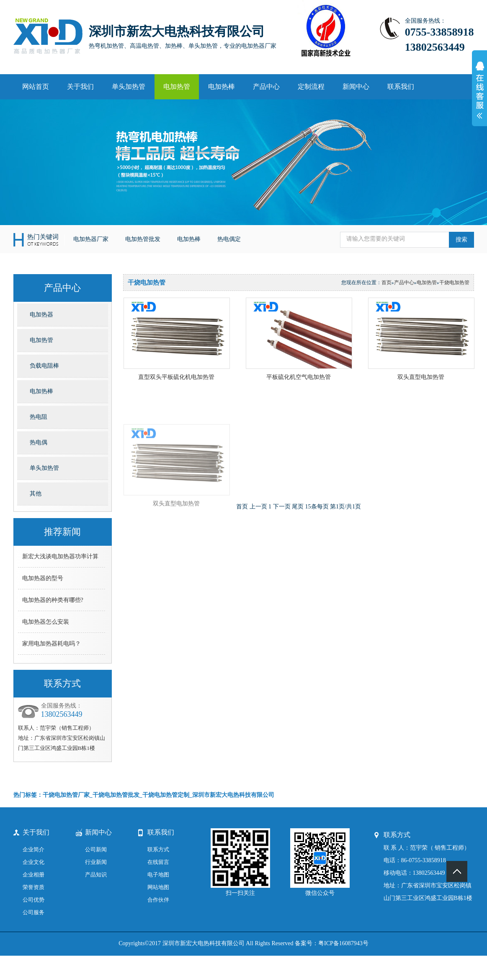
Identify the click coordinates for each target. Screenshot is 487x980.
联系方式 (158, 849)
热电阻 (39, 417)
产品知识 (96, 875)
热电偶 (39, 442)
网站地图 (158, 887)
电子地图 (158, 875)
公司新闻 (96, 849)
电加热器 (41, 315)
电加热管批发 (143, 239)
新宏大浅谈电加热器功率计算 (60, 556)
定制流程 (311, 87)
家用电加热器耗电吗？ (52, 644)
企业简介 (33, 849)
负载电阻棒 (44, 366)
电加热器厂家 (91, 239)
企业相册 (33, 875)
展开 (479, 95)
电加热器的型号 (43, 578)
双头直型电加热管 (421, 377)
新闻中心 (356, 87)
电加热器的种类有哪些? (53, 600)
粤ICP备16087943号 (343, 943)
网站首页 (36, 87)
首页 (387, 283)
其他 (36, 494)
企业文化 (33, 862)
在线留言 (158, 862)
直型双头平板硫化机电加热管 (176, 377)
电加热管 (177, 87)
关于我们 (80, 87)
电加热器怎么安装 (46, 622)
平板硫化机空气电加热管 (299, 377)
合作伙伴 (158, 900)
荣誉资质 (33, 887)
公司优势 (33, 900)
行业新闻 (96, 862)
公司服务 (33, 912)
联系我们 (401, 87)
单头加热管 (129, 87)
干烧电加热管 (454, 283)
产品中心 (266, 87)
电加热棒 (222, 87)
